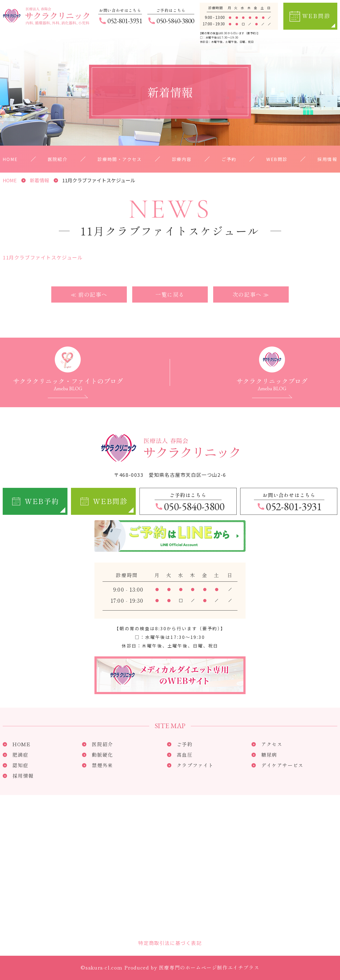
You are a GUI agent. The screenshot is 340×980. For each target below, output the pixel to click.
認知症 (20, 765)
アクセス (272, 744)
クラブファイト (195, 765)
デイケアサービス (282, 765)
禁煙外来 (102, 765)
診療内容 (182, 159)
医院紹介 (58, 159)
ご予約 (229, 159)
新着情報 (39, 180)
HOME (10, 159)
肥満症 (20, 755)
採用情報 (327, 159)
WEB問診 (277, 159)
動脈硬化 (102, 755)
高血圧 (185, 755)
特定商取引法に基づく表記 (170, 943)
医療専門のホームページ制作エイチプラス (209, 967)
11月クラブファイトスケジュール (43, 257)
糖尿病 (269, 755)
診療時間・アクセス (120, 159)
